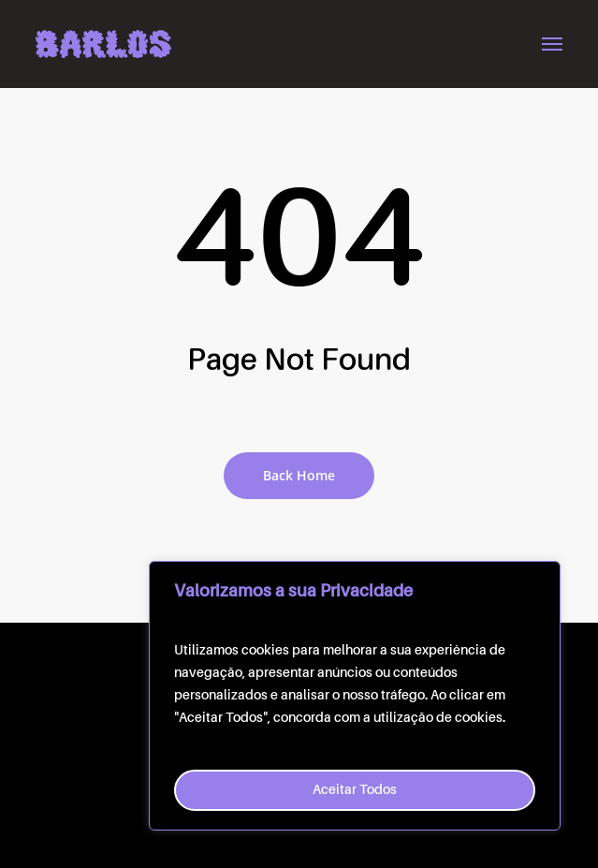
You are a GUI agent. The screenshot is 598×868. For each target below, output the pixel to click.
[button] (552, 44)
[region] (355, 696)
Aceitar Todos (355, 790)
